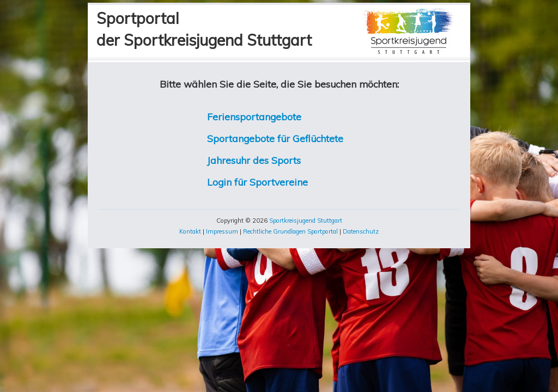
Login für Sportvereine (257, 182)
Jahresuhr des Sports (254, 160)
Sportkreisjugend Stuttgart (306, 220)
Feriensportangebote (254, 117)
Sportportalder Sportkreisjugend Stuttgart (204, 29)
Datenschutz (361, 231)
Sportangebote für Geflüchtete (275, 138)
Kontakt (190, 231)
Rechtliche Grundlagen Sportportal (290, 231)
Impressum (222, 231)
